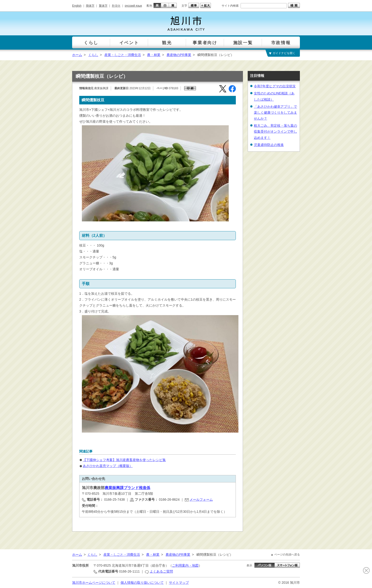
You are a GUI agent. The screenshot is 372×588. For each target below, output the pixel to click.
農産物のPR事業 (179, 55)
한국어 (116, 6)
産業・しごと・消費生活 (123, 55)
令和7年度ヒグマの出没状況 (275, 86)
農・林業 (154, 55)
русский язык (133, 6)
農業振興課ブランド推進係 (127, 488)
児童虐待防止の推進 (269, 145)
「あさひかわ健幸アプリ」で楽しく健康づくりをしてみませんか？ (275, 112)
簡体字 (90, 6)
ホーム (77, 55)
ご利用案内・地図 (185, 565)
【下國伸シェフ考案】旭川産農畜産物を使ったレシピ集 (124, 460)
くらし (93, 55)
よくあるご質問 (161, 571)
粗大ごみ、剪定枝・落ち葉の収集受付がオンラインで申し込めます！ (275, 131)
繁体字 (103, 6)
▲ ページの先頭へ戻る (285, 555)
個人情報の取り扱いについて (142, 583)
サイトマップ (179, 583)
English (77, 6)
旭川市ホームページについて (94, 583)
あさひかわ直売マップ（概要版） (108, 466)
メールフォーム (201, 499)
